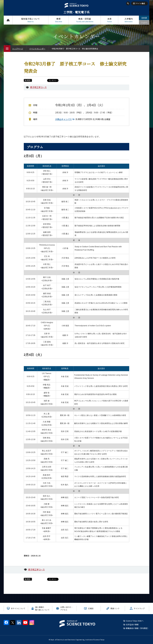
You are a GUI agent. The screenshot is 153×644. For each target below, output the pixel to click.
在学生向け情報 (132, 624)
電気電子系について (30, 20)
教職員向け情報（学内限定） (138, 628)
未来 (109, 20)
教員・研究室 (85, 20)
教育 (59, 20)
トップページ (8, 20)
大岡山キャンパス (65, 119)
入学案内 (129, 20)
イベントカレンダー (37, 49)
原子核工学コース (38, 87)
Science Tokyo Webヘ (135, 621)
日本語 (144, 18)
